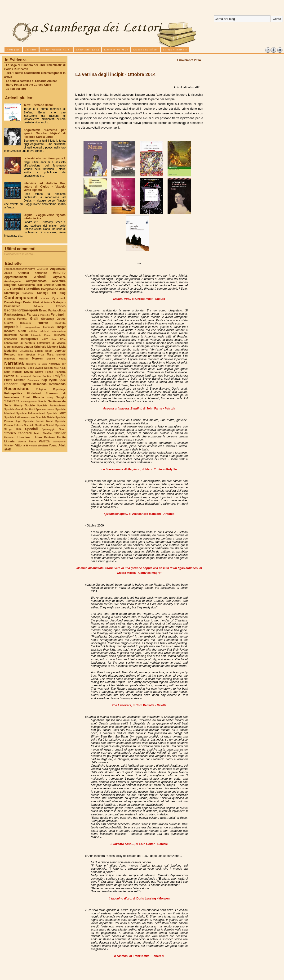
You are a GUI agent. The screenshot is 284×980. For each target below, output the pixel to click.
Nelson (49, 368)
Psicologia (33, 380)
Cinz (7, 289)
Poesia (36, 376)
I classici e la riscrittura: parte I (44, 158)
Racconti (11, 384)
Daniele (9, 302)
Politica (47, 376)
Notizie (17, 372)
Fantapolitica (57, 310)
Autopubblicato (36, 281)
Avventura (59, 281)
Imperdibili (13, 327)
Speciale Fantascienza (51, 405)
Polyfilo (60, 376)
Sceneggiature (29, 402)
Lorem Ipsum (44, 351)
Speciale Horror (45, 409)
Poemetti (26, 376)
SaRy (50, 398)
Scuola (42, 401)
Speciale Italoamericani (31, 413)
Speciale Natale (45, 417)
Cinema (60, 285)
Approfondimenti (16, 277)
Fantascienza (15, 315)
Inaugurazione (32, 327)
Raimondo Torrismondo (49, 384)
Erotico (61, 306)
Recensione (17, 389)
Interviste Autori (16, 335)
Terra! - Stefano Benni (38, 105)
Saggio (61, 397)
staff (8, 449)
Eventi (43, 310)
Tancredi (25, 433)
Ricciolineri (34, 393)
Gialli (34, 319)
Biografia (10, 285)
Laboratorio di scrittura (20, 343)
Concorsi (28, 293)
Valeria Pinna (27, 441)
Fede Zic (45, 315)
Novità (28, 372)
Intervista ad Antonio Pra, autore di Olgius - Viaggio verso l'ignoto (45, 187)
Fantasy (33, 315)
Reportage (59, 389)
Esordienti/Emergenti (21, 310)
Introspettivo (30, 339)
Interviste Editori (41, 335)
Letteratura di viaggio (51, 343)
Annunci (23, 273)
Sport (62, 429)
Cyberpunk (59, 298)
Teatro (37, 433)
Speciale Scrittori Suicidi (39, 425)
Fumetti (22, 319)
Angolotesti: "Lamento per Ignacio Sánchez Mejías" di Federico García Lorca (45, 133)
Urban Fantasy (44, 437)
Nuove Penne (44, 372)
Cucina (45, 298)
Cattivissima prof (30, 285)
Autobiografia (12, 281)
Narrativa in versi (37, 364)
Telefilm (48, 433)
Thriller (60, 433)
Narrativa (14, 363)
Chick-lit (49, 285)
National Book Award (30, 368)
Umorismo (24, 437)
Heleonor (26, 323)
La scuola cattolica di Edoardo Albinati (32, 81)
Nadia (62, 359)
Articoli (40, 277)
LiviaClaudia (26, 351)
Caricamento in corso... (20, 254)
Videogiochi (59, 442)
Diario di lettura (42, 302)
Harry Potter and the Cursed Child (29, 85)
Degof (19, 302)
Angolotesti (58, 269)
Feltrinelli (58, 315)
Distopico (59, 302)
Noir (7, 372)
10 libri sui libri (16, 89)
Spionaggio (49, 429)
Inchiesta (49, 327)
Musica (51, 359)
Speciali (31, 429)
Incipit (61, 327)
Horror (43, 323)
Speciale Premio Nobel (38, 421)
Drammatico (12, 306)
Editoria (38, 306)
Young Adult (57, 445)
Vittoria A (22, 445)
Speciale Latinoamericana (20, 417)
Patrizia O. (12, 376)
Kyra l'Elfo (59, 339)
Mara (50, 355)
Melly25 (61, 355)
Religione (42, 389)
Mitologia (10, 359)
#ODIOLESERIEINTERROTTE (20, 269)
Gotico (61, 319)
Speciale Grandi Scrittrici (19, 409)
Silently (18, 405)
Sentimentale (57, 401)
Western (43, 445)
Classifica (32, 289)
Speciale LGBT (56, 413)
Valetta (44, 441)
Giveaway (48, 319)
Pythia (53, 380)
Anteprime (41, 273)
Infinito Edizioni (39, 331)
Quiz (62, 380)
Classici (16, 289)
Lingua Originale (35, 347)
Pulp (44, 380)
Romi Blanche (33, 397)
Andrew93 (43, 269)
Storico (10, 433)
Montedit (24, 359)
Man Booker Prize (31, 355)
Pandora (60, 372)
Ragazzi (26, 384)
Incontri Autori (15, 331)
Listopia (53, 347)
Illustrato (60, 323)
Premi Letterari (15, 380)
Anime (8, 273)
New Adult (60, 368)
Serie (8, 405)
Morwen (37, 359)
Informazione (59, 331)
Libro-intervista (13, 347)
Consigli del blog (51, 293)
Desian (28, 302)
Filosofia (9, 319)
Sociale (30, 405)
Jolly (45, 339)
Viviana (33, 446)
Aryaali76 (59, 277)
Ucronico (10, 437)
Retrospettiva (13, 393)
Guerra (9, 323)
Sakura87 (12, 401)
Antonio (59, 273)
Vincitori (9, 445)
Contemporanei (21, 298)
